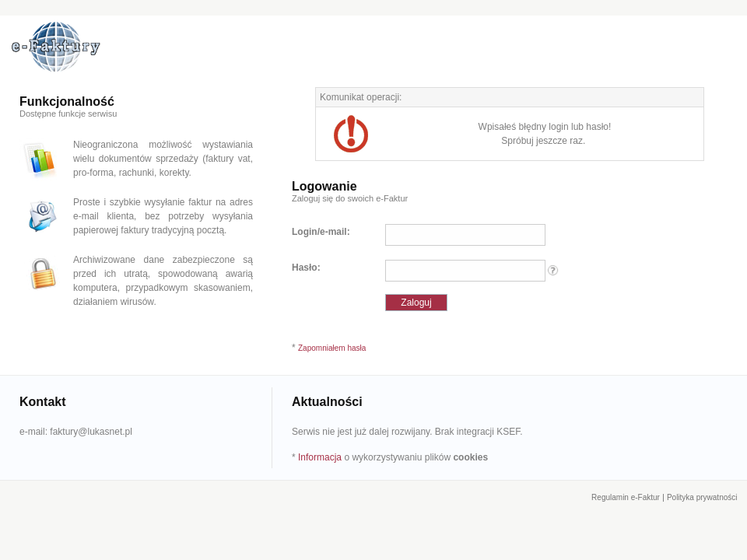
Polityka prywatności (702, 497)
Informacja (320, 457)
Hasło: (306, 268)
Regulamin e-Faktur (626, 497)
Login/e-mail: (321, 232)
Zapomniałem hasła (332, 348)
